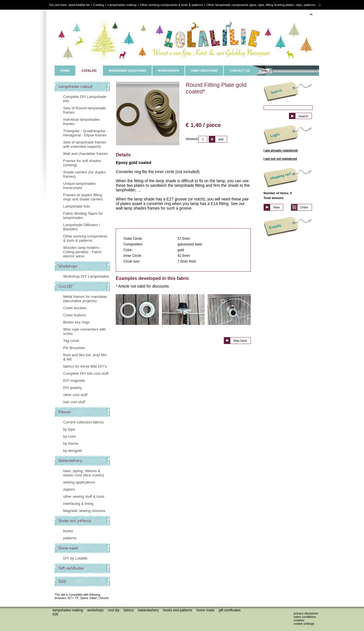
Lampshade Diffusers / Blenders (82, 227)
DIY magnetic (74, 381)
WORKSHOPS (168, 71)
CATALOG (89, 71)
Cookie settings (304, 624)
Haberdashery (70, 461)
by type (69, 429)
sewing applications (79, 482)
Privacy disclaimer (306, 613)
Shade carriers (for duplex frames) (84, 174)
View (276, 207)
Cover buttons (75, 315)
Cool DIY (65, 286)
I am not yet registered (280, 159)
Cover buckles (75, 308)
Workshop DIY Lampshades (86, 276)
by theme (71, 443)
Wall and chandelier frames (85, 154)
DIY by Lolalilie (75, 558)
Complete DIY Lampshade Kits (85, 99)
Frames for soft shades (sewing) (82, 163)
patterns (70, 538)
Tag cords (71, 341)
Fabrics (65, 412)
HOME (65, 71)
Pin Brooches (74, 348)
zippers (69, 489)
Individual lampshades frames (81, 122)
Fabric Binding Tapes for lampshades (83, 216)
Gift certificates (71, 568)
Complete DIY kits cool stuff (86, 373)
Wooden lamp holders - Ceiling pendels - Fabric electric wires (83, 252)
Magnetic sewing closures (84, 511)
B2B (62, 581)
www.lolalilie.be (79, 5)
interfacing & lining (78, 504)
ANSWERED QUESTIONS (127, 71)
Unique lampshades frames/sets (79, 186)
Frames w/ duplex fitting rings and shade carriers (83, 197)
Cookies (299, 620)
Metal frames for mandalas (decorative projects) (85, 299)
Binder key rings (76, 322)
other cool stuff (75, 395)
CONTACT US (240, 71)
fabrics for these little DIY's (85, 366)
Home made (68, 548)
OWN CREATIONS (204, 71)
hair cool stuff (74, 402)
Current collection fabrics (83, 422)
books (68, 531)
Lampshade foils (77, 206)
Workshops (68, 266)
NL (312, 14)
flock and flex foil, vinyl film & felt (85, 357)
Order (304, 207)
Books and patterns (75, 521)
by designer (73, 451)
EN (316, 14)
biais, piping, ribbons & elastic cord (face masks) (84, 473)
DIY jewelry (73, 388)
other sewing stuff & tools (84, 496)
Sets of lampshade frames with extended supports (85, 144)
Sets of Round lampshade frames (84, 110)
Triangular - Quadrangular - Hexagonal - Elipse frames (85, 133)
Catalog (99, 5)
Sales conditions (305, 617)
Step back (240, 341)
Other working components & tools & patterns (85, 238)
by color (70, 436)
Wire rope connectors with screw (84, 331)
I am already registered (281, 150)
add (221, 139)
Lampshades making (76, 87)
